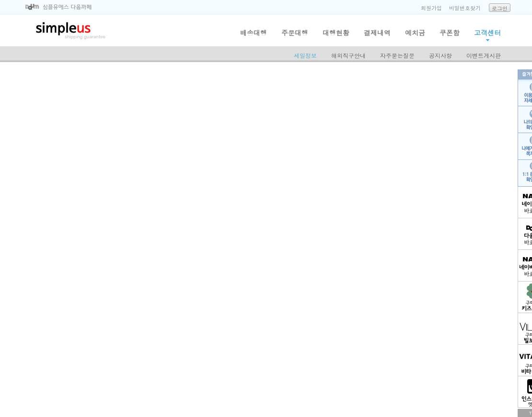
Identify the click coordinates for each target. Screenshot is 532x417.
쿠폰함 (450, 33)
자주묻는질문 (397, 55)
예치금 (415, 33)
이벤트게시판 (484, 55)
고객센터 (487, 33)
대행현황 (336, 33)
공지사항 (440, 55)
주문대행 (295, 33)
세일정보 (305, 55)
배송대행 (254, 33)
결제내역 (377, 33)
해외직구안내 (348, 55)
